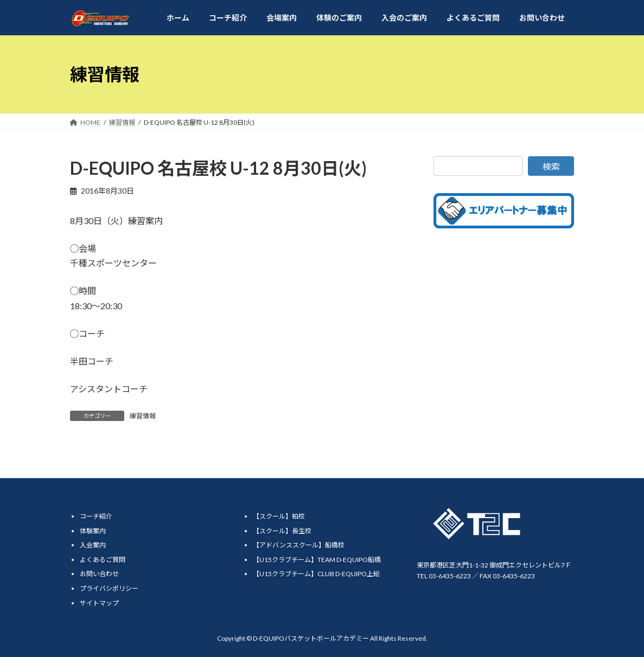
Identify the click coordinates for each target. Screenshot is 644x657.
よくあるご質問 (103, 560)
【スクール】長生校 (282, 531)
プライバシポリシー (109, 588)
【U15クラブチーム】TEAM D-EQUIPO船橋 (317, 560)
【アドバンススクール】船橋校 (299, 546)
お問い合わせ (99, 574)
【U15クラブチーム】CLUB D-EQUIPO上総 (316, 574)
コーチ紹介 (96, 516)
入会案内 (93, 546)
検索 (551, 166)
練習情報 (143, 416)
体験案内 (93, 531)
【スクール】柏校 (279, 516)
